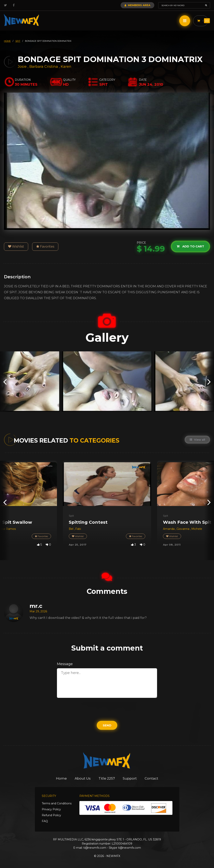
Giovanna (183, 529)
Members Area (137, 5)
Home (61, 778)
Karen (66, 67)
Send (107, 725)
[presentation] (5, 382)
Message (65, 664)
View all (197, 440)
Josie (23, 67)
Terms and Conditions (57, 803)
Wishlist (16, 246)
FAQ (45, 821)
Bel (71, 529)
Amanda (169, 529)
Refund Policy (51, 815)
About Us (83, 778)
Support (130, 778)
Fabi (78, 529)
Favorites (45, 246)
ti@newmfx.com (95, 848)
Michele (197, 529)
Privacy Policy (51, 809)
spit (18, 41)
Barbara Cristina (44, 67)
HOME (7, 41)
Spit (71, 516)
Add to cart (190, 246)
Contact (151, 778)
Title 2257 (107, 778)
